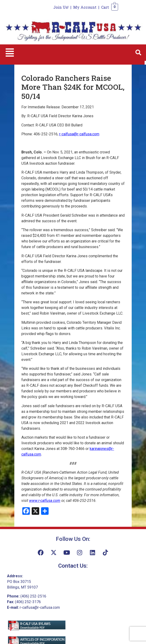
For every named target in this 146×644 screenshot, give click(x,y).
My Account (85, 7)
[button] (10, 53)
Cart (105, 7)
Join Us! (61, 7)
